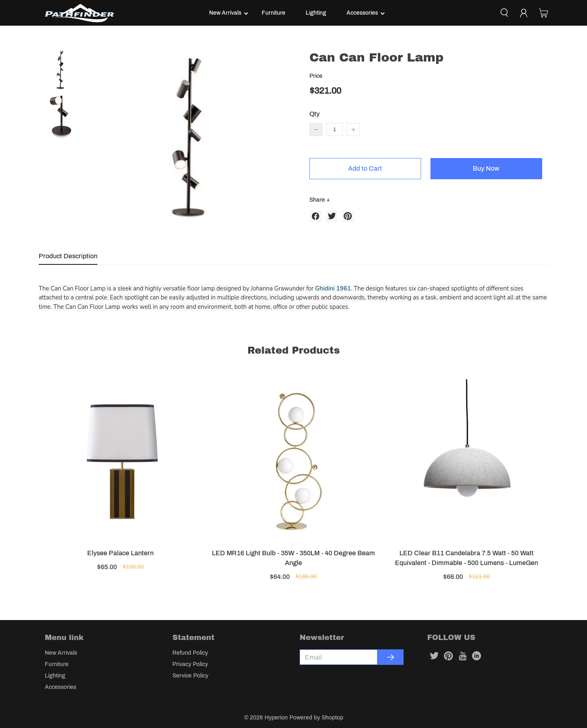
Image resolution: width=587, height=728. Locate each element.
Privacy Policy (190, 664)
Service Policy (190, 676)
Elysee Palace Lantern (120, 553)
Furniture (274, 13)
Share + (320, 200)
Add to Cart (365, 168)
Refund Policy (190, 653)
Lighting (316, 13)
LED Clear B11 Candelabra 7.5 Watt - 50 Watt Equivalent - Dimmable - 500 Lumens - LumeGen (467, 558)
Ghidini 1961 (333, 288)
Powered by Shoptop (316, 718)
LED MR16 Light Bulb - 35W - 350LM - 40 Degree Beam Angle (293, 558)
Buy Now (486, 168)
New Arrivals (225, 13)
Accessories (362, 13)
